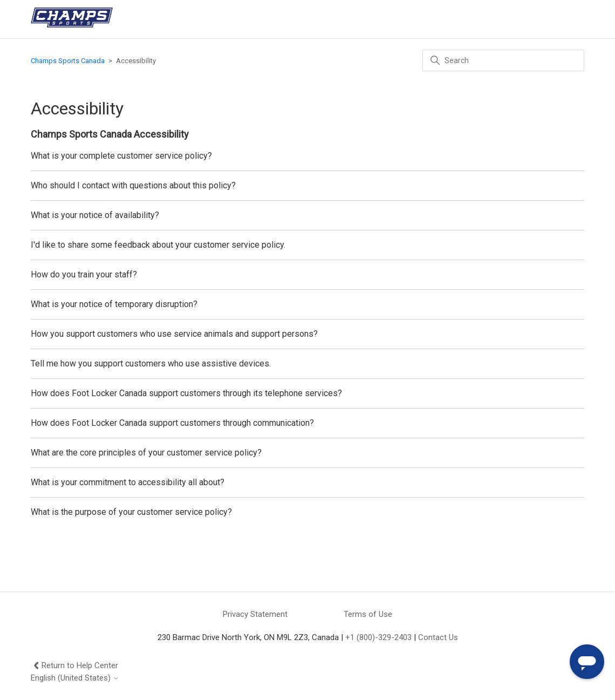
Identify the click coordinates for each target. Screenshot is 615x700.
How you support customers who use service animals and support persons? (174, 334)
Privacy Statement (255, 614)
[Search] (503, 60)
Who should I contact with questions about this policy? (133, 185)
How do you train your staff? (84, 274)
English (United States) (75, 678)
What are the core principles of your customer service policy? (146, 453)
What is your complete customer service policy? (121, 156)
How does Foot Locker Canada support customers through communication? (172, 423)
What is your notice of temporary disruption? (114, 304)
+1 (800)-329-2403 (378, 637)
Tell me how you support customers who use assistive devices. (151, 363)
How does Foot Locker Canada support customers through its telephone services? (186, 393)
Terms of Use (368, 614)
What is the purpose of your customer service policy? (131, 512)
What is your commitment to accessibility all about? (128, 482)
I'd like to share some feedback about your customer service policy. (158, 245)
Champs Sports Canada (68, 61)
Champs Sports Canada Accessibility (110, 134)
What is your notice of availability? (95, 215)
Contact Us (438, 637)
